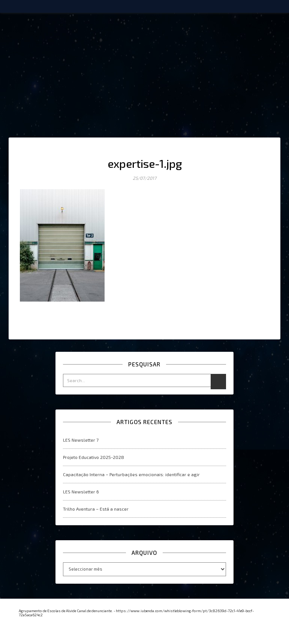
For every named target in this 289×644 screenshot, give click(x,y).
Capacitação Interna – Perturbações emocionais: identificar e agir (131, 474)
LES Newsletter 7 (81, 440)
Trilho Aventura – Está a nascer (96, 509)
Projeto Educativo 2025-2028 (94, 457)
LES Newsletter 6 (81, 492)
